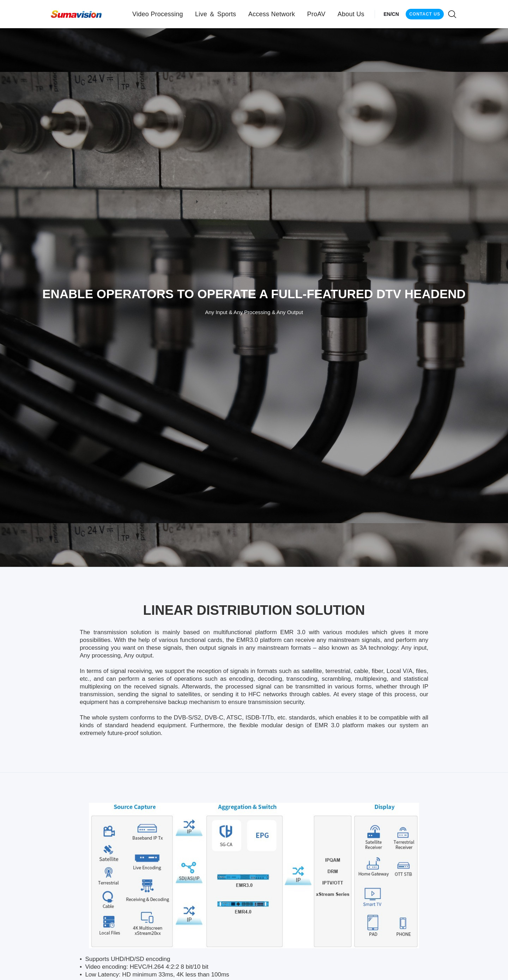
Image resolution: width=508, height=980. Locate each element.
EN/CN (391, 14)
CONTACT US (425, 14)
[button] (158, 14)
